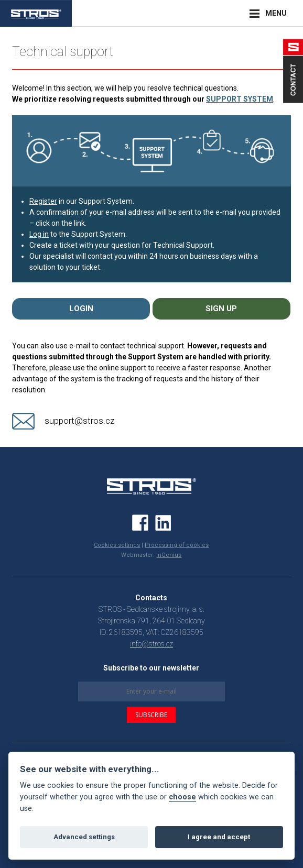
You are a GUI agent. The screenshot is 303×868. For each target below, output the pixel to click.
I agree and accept (219, 837)
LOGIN (81, 309)
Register (43, 201)
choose (182, 797)
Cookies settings (117, 545)
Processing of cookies (177, 545)
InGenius (169, 555)
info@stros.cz (151, 644)
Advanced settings (84, 837)
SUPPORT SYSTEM (240, 99)
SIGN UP (221, 309)
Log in (39, 234)
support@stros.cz (79, 421)
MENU (276, 13)
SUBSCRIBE (151, 715)
